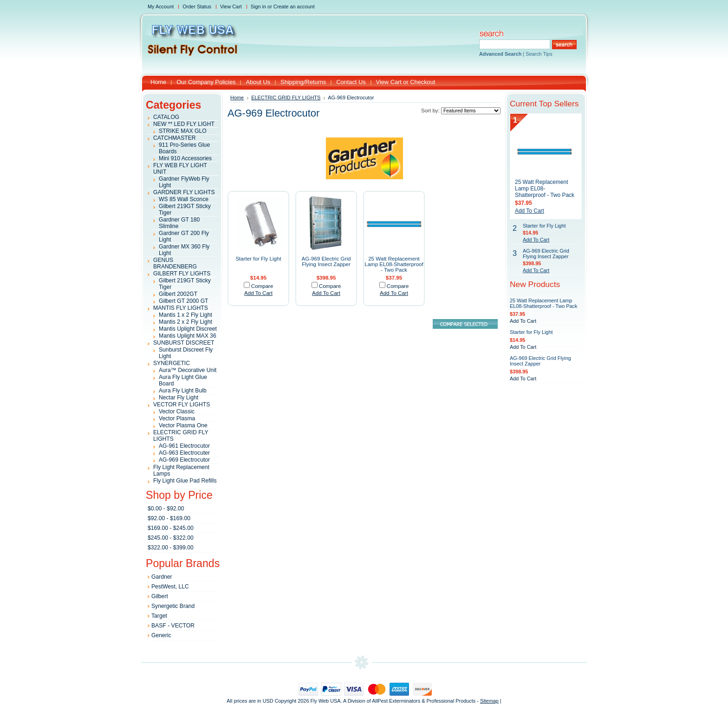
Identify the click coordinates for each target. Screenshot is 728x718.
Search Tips (539, 54)
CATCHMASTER (175, 138)
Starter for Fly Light (258, 259)
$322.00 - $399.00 (171, 548)
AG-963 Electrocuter (184, 453)
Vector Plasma (177, 418)
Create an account (294, 7)
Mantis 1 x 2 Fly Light (185, 315)
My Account (161, 7)
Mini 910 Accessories (185, 158)
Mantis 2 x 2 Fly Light (185, 322)
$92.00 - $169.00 (169, 518)
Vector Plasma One (183, 425)
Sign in (258, 7)
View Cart (231, 7)
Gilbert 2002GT (178, 294)
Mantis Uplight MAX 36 (188, 336)
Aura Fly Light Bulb (183, 391)
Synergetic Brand (173, 606)
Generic (161, 635)
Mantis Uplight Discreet (188, 329)
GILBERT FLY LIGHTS (182, 274)
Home (237, 98)
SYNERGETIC (172, 363)
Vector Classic (177, 411)
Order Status (197, 7)
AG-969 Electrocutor (184, 460)
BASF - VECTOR (173, 626)
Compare (262, 286)
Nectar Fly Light (179, 398)
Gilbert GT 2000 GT (184, 301)
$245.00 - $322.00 (171, 538)
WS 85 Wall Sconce (184, 199)
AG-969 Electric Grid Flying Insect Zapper (326, 261)
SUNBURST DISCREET (184, 343)
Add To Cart (258, 293)
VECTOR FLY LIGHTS (182, 405)
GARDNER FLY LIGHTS (184, 192)
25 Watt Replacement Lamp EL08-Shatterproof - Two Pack (394, 264)
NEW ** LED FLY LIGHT (184, 124)
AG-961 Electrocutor (184, 446)
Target (159, 616)
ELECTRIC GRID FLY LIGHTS (286, 98)
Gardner (162, 577)
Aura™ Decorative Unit (188, 370)
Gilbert (160, 596)
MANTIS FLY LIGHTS (181, 308)
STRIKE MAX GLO (183, 131)
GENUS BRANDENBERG (175, 263)
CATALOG (166, 117)
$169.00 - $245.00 (171, 528)
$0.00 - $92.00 (166, 509)
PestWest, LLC (170, 587)
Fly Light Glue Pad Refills (185, 481)
